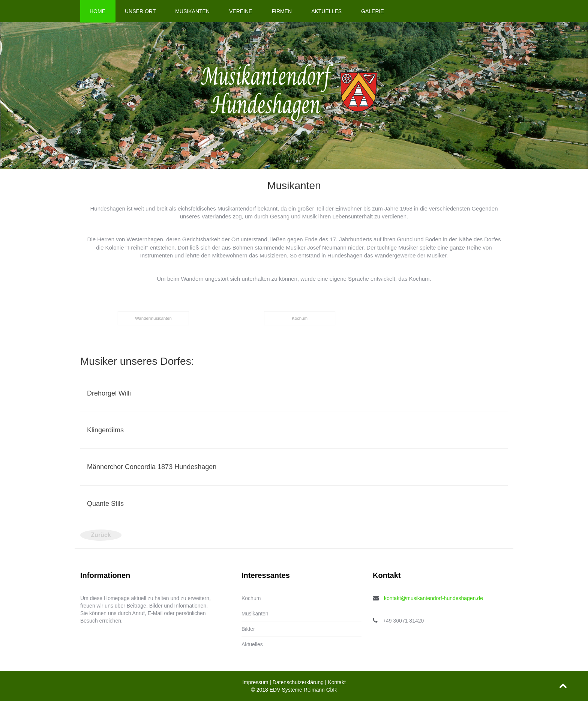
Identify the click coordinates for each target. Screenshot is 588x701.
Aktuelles (326, 11)
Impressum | (257, 682)
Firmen (282, 11)
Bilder (248, 629)
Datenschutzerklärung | (300, 682)
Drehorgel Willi (109, 393)
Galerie (373, 11)
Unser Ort (140, 11)
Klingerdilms (105, 430)
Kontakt (337, 682)
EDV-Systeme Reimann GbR (303, 690)
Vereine (241, 11)
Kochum (251, 598)
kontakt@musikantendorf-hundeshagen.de (433, 598)
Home (97, 11)
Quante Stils (105, 504)
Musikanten (192, 11)
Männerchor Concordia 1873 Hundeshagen (152, 467)
